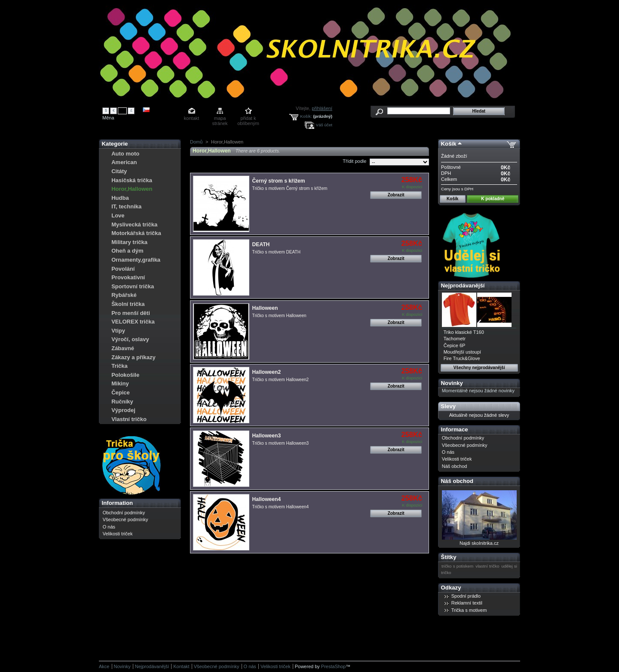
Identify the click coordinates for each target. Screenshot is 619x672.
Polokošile (125, 375)
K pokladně (493, 199)
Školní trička (128, 304)
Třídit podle (354, 161)
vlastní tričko (487, 566)
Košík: (306, 116)
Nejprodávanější (463, 286)
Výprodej (123, 410)
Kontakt (181, 666)
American (124, 162)
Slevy (448, 406)
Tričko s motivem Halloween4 (281, 507)
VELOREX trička (133, 322)
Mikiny (120, 383)
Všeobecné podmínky (126, 519)
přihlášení (322, 108)
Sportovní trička (133, 286)
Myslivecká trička (134, 225)
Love (118, 215)
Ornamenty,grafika (136, 260)
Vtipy (118, 331)
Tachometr (455, 339)
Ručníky (122, 402)
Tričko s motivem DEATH (276, 252)
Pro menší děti (131, 313)
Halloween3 (267, 436)
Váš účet (324, 125)
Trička (120, 366)
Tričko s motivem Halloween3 (281, 443)
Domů (196, 142)
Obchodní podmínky (124, 513)
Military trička (129, 242)
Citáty (119, 171)
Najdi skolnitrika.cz (479, 543)
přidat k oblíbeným (248, 119)
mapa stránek (220, 119)
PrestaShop (333, 666)
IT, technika (126, 206)
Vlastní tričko (129, 419)
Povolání (123, 269)
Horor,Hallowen (132, 189)
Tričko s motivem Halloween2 (281, 380)
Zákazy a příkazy (133, 357)
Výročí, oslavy (130, 339)
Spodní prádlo (466, 596)
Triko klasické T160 (464, 332)
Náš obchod (455, 466)
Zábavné (123, 348)
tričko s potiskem (457, 566)
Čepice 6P (455, 345)
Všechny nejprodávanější (479, 368)
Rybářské (124, 295)
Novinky (452, 383)
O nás (109, 527)
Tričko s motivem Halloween (279, 316)
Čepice (121, 393)
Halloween (265, 308)
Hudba (120, 198)
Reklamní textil (467, 603)
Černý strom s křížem (279, 181)
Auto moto (125, 154)
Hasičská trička (132, 180)
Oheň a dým (127, 251)
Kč (123, 110)
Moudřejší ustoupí (462, 352)
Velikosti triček (118, 534)
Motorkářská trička (136, 233)
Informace (455, 429)
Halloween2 (267, 372)
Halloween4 (267, 499)
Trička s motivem (469, 610)
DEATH (261, 244)
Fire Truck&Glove (462, 358)
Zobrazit (396, 195)
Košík (449, 144)
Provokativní (128, 277)
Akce (104, 666)
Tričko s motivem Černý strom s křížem (290, 188)
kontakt (192, 118)
